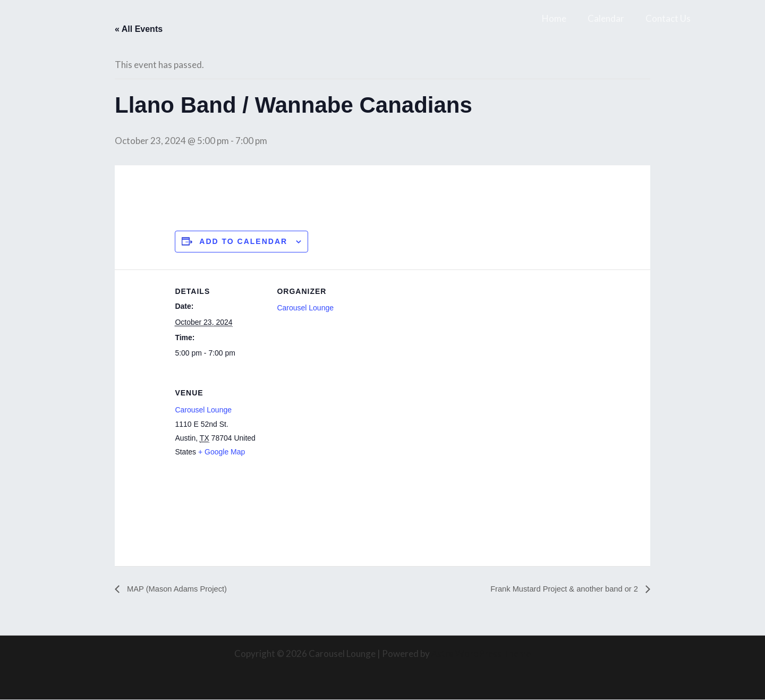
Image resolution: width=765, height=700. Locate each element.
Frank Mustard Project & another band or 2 (558, 590)
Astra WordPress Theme (481, 654)
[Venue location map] (333, 445)
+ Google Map (222, 452)
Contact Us (670, 18)
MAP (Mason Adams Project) (181, 590)
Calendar (611, 18)
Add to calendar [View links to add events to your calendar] (243, 242)
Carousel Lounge (305, 308)
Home (562, 18)
